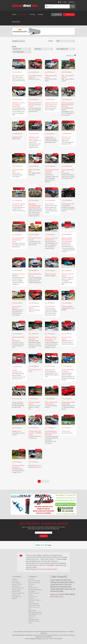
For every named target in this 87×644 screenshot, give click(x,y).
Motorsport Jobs (33, 604)
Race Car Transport (34, 583)
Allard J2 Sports (49, 204)
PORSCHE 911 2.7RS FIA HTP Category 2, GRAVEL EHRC (18, 105)
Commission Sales (18, 588)
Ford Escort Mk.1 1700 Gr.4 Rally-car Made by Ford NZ (35, 433)
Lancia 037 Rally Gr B (35, 370)
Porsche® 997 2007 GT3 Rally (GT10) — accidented (52, 171)
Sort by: (51, 41)
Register (72, 2)
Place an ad (69, 14)
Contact (41, 14)
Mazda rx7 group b (50, 274)
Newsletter (16, 22)
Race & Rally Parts (34, 581)
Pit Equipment (33, 588)
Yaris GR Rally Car (50, 307)
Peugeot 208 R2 (49, 137)
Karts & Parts (33, 597)
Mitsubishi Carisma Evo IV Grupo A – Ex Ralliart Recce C (51, 339)
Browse (14, 579)
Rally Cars (32, 584)
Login (65, 2)
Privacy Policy (16, 590)
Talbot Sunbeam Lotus (68, 204)
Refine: (14, 47)
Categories (23, 14)
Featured (15, 581)
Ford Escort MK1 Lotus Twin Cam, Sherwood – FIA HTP (35, 105)
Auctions (31, 598)
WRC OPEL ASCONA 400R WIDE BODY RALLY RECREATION (67, 240)
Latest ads (57, 14)
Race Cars (31, 579)
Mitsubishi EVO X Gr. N (35, 465)
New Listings (16, 583)
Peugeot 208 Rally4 (18, 402)
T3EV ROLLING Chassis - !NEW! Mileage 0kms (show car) (68, 105)
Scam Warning (16, 597)
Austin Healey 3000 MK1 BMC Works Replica (18, 240)
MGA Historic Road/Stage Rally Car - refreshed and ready (35, 206)
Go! (72, 6)
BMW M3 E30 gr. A (50, 370)
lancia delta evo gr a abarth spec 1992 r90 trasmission (51, 433)
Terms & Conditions (18, 593)
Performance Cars (34, 605)
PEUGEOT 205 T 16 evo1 (18, 274)
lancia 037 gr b (66, 431)
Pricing (32, 14)
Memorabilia (32, 611)
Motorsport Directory (35, 612)
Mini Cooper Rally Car (18, 76)
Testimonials (16, 591)
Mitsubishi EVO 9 (17, 137)
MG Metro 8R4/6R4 (67, 307)
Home (14, 14)
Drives (30, 586)
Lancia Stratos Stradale (68, 402)
